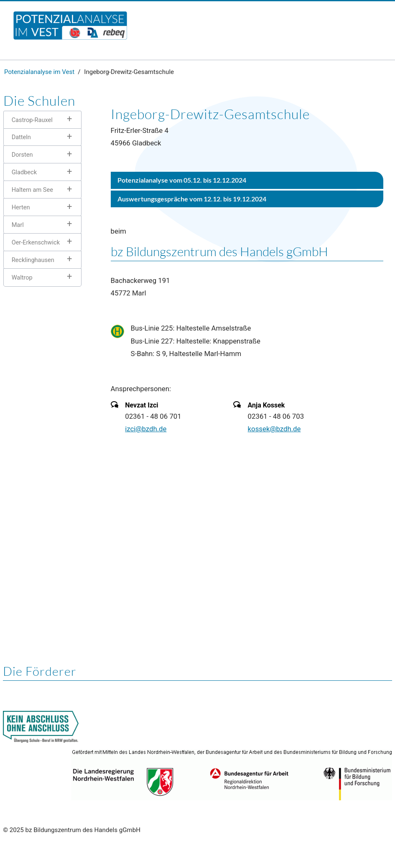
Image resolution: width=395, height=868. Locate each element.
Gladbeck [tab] (24, 172)
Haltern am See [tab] (32, 190)
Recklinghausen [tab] (33, 260)
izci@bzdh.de (146, 429)
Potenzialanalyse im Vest (39, 72)
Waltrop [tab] (22, 277)
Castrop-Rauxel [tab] (32, 120)
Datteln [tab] (21, 137)
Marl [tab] (18, 225)
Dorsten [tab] (22, 155)
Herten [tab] (21, 207)
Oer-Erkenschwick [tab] (36, 242)
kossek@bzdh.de (274, 429)
